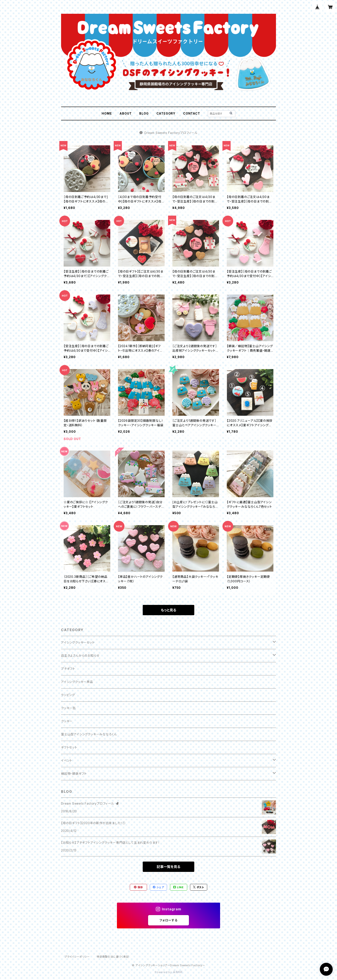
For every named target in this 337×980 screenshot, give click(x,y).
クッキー (67, 721)
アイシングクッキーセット (78, 642)
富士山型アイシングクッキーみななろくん (89, 734)
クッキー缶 (68, 708)
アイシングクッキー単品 (77, 682)
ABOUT (126, 113)
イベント (67, 760)
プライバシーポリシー (77, 957)
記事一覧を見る (168, 867)
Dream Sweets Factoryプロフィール (168, 133)
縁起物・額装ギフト (74, 774)
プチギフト (68, 669)
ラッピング (68, 695)
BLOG (144, 113)
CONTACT (192, 113)
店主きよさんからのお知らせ (80, 656)
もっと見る (168, 610)
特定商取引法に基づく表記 (113, 957)
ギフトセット (69, 747)
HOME (107, 113)
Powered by (168, 972)
